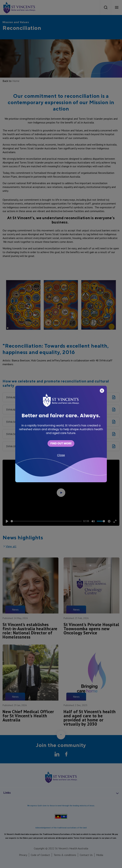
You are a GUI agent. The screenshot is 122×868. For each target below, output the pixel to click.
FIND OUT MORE (61, 443)
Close (61, 455)
